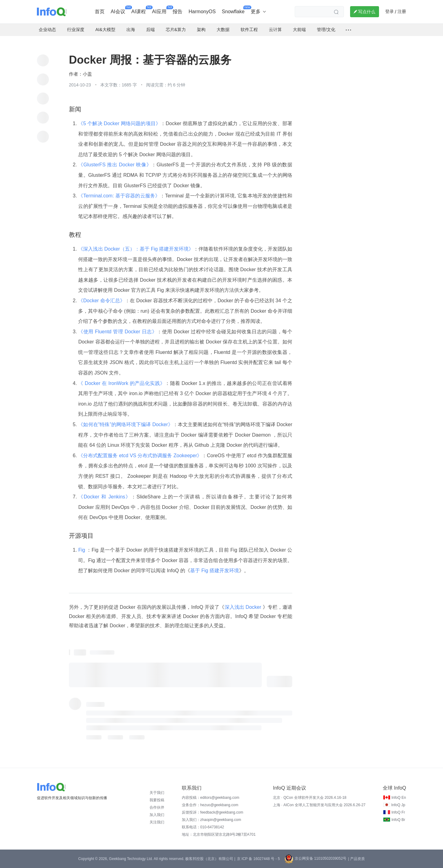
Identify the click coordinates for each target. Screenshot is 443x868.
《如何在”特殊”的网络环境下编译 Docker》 (126, 424)
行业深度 (76, 30)
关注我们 (157, 822)
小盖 (87, 74)
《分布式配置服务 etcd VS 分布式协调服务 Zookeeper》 (140, 456)
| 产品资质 (356, 859)
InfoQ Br (398, 820)
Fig (82, 550)
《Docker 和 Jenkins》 (105, 497)
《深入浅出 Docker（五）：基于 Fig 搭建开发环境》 (136, 249)
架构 (201, 30)
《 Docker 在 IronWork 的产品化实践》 (122, 383)
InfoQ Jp (398, 805)
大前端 (299, 30)
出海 (131, 30)
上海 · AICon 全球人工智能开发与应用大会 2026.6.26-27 (319, 805)
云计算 (275, 30)
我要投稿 (157, 800)
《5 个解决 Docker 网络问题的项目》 (119, 123)
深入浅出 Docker (244, 607)
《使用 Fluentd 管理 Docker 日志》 (118, 332)
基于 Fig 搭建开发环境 (215, 571)
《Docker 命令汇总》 (102, 301)
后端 (150, 30)
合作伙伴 (157, 807)
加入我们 (157, 815)
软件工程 (249, 30)
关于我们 (157, 793)
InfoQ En (399, 798)
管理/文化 (326, 30)
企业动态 (47, 30)
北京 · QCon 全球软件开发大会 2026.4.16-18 (310, 798)
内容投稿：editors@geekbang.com (211, 798)
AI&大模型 (105, 30)
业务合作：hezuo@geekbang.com (210, 805)
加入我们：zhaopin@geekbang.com (212, 820)
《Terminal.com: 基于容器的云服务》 (119, 196)
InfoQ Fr (398, 812)
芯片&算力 (176, 30)
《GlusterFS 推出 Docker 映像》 (115, 165)
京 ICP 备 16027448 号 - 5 (258, 859)
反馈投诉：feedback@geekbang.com (213, 812)
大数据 (223, 30)
